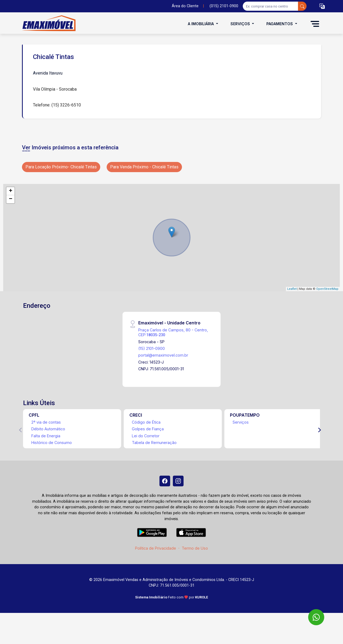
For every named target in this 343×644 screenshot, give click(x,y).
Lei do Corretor (146, 436)
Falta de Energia (46, 436)
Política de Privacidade (156, 548)
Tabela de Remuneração (154, 443)
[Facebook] (165, 481)
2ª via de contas (46, 422)
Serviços (241, 422)
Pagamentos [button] (280, 24)
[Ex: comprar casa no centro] (271, 6)
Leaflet (292, 289)
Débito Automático (48, 429)
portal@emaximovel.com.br (163, 355)
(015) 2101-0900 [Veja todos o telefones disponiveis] (224, 6)
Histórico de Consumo (52, 443)
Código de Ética (146, 422)
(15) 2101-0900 (152, 348)
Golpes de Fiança (148, 429)
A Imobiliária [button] (201, 24)
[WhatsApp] (316, 617)
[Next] (319, 430)
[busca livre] (302, 6)
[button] (322, 6)
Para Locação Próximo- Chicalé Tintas (61, 167)
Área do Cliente (185, 6)
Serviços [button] (241, 24)
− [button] (11, 199)
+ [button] (11, 191)
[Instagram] (178, 481)
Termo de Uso (195, 548)
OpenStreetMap (327, 289)
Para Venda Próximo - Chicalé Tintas (144, 167)
